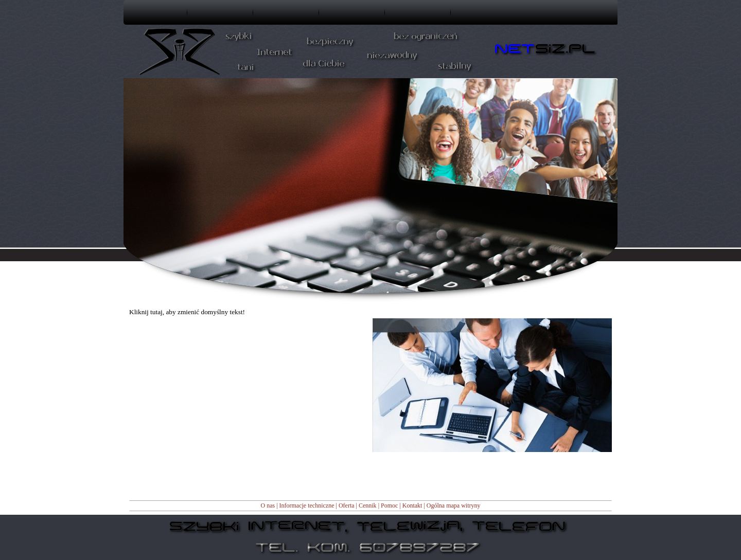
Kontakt (412, 505)
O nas (268, 505)
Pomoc (389, 505)
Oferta (347, 505)
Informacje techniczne (307, 505)
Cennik (368, 505)
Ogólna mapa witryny (454, 505)
